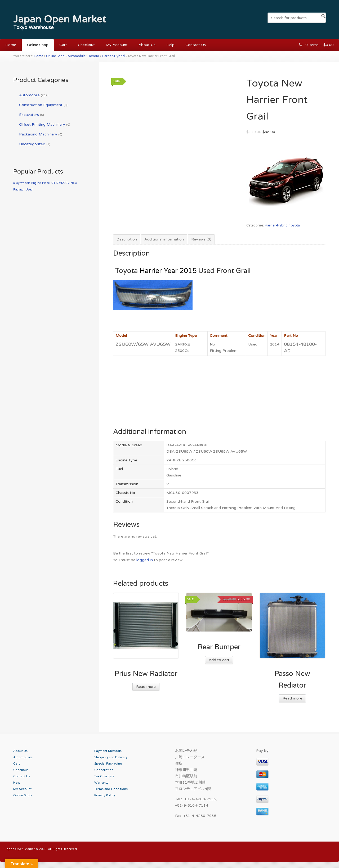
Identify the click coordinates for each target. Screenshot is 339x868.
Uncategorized (32, 144)
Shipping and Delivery (111, 757)
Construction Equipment (41, 105)
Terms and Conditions (111, 789)
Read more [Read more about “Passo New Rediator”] (292, 698)
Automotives (23, 757)
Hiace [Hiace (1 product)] (46, 183)
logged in (145, 560)
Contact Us (196, 45)
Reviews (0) (201, 239)
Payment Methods (108, 751)
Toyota (94, 56)
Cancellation (104, 770)
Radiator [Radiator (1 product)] (19, 190)
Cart (63, 45)
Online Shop (38, 45)
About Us (147, 45)
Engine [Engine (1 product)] (36, 183)
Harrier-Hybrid (113, 56)
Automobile (77, 56)
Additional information (164, 239)
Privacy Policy (105, 795)
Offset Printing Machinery (42, 124)
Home (11, 45)
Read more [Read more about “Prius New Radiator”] (146, 687)
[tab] (127, 240)
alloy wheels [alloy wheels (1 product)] (22, 183)
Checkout (86, 45)
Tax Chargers (104, 776)
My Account (117, 45)
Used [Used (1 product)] (29, 190)
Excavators (29, 115)
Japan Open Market (60, 19)
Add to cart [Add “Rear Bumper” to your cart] (219, 660)
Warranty (101, 783)
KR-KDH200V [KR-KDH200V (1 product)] (60, 183)
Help (170, 45)
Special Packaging (108, 764)
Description (127, 239)
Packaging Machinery (38, 134)
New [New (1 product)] (74, 183)
